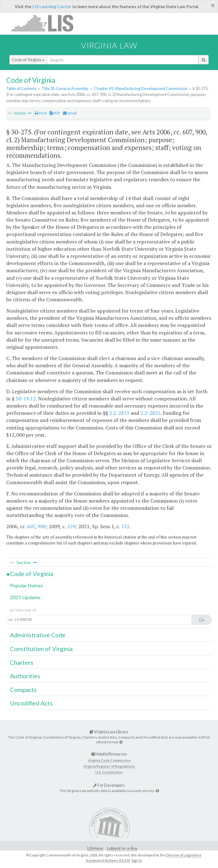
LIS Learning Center (52, 6)
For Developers (109, 785)
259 (71, 526)
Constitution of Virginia (41, 649)
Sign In (137, 860)
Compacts (23, 690)
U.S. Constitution (109, 772)
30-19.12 (26, 399)
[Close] (213, 5)
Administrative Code (38, 635)
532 (125, 526)
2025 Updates (25, 597)
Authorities (25, 676)
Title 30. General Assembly (65, 88)
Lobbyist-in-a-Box (122, 848)
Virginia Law (109, 45)
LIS (46, 23)
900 (42, 526)
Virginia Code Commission (109, 760)
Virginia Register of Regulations (109, 766)
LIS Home (95, 848)
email (70, 113)
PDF (55, 113)
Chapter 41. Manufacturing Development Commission (141, 88)
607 (31, 526)
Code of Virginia (28, 60)
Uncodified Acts (31, 703)
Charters (22, 662)
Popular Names (27, 585)
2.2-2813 (119, 413)
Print (41, 113)
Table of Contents (21, 88)
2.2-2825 (150, 413)
